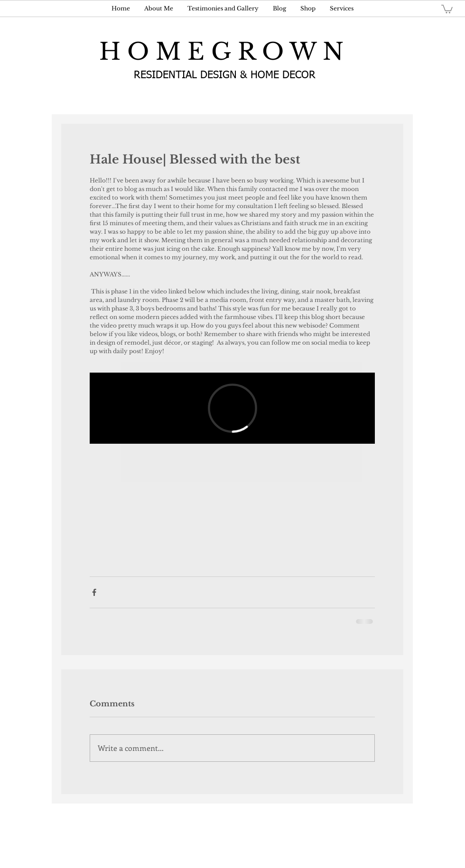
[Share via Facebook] (94, 592)
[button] (447, 9)
